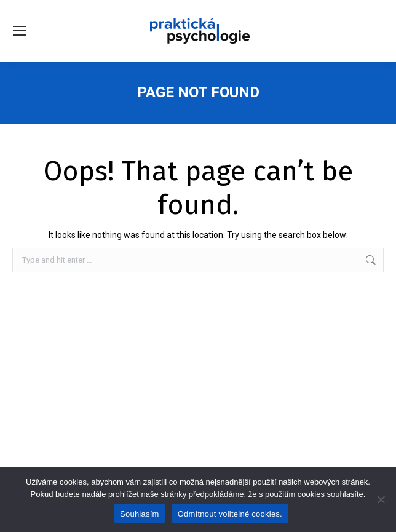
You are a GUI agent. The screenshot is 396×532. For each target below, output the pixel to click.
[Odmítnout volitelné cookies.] (381, 499)
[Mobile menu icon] (20, 31)
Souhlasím (140, 514)
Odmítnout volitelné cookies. (230, 514)
